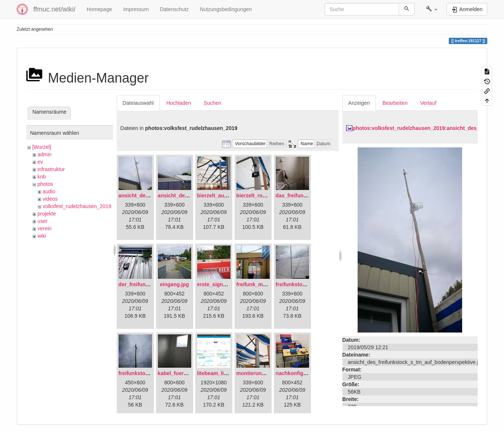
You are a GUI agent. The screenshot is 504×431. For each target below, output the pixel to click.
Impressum (136, 9)
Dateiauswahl (138, 103)
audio (49, 191)
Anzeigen (359, 103)
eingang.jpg (174, 284)
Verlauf (428, 103)
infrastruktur (51, 169)
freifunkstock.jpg (140, 373)
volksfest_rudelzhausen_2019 (77, 206)
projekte (47, 214)
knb (42, 177)
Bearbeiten (395, 103)
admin (44, 154)
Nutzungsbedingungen (226, 9)
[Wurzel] (42, 147)
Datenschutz (174, 9)
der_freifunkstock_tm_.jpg (151, 284)
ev (40, 162)
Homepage (100, 9)
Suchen (213, 103)
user (42, 221)
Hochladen (179, 103)
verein (44, 228)
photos (45, 184)
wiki (42, 236)
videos (50, 199)
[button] (432, 9)
